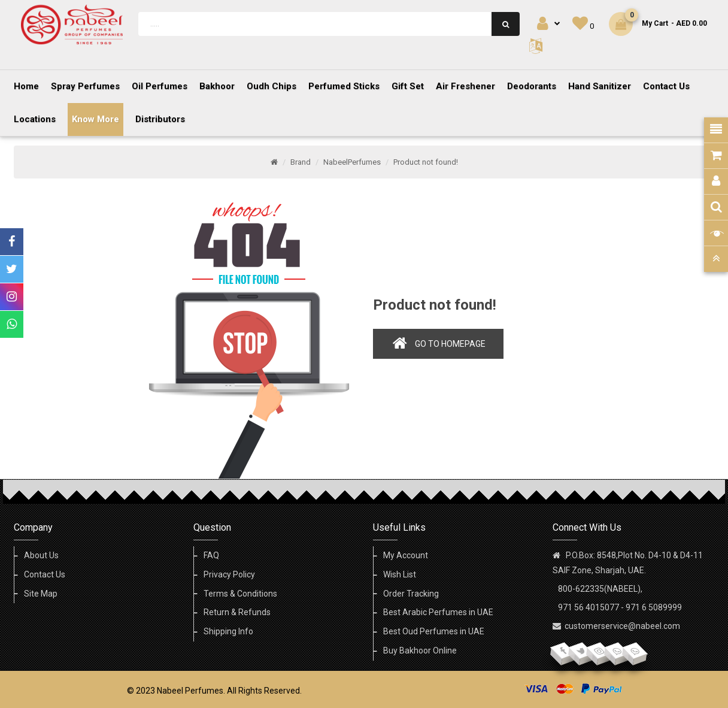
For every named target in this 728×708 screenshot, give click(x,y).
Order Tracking (411, 594)
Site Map (41, 594)
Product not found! (426, 162)
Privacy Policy (229, 574)
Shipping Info (228, 631)
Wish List (400, 574)
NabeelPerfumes (352, 162)
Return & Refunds (237, 612)
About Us (41, 555)
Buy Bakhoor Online (420, 650)
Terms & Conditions (240, 594)
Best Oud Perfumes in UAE (434, 631)
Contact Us (45, 574)
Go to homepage (450, 344)
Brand (301, 162)
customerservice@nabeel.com (622, 626)
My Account (406, 555)
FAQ (211, 555)
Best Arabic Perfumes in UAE (438, 612)
